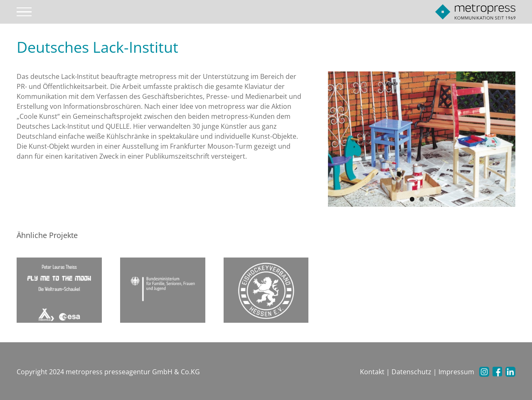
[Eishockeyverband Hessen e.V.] (266, 290)
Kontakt (372, 372)
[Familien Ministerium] (163, 290)
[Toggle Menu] (24, 12)
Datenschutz (411, 372)
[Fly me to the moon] (59, 290)
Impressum (456, 372)
